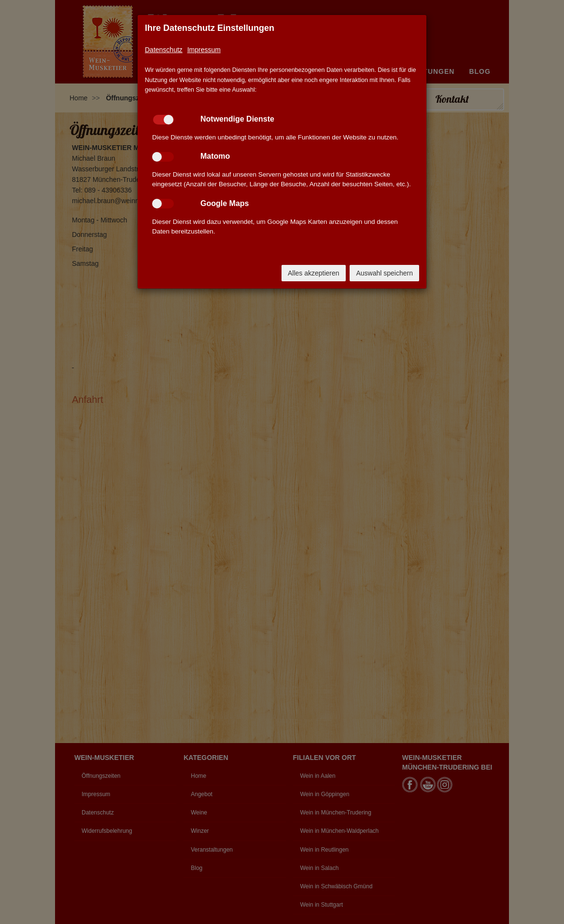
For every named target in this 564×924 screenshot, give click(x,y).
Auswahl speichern (384, 273)
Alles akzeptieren (314, 273)
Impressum (204, 50)
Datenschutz (164, 50)
